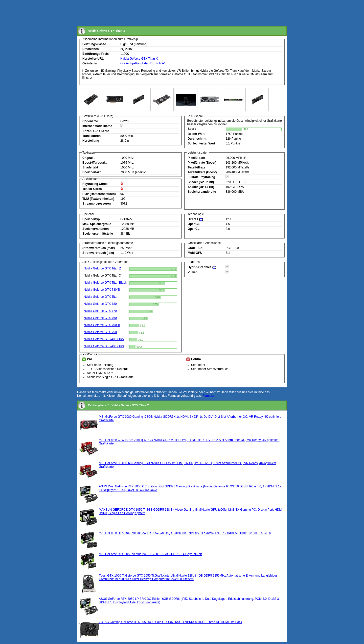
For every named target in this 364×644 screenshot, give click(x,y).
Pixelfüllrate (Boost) (202, 163)
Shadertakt (90, 167)
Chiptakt (88, 158)
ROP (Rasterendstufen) (99, 194)
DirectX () (195, 219)
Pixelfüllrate (196, 158)
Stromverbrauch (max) (99, 248)
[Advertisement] (169, 13)
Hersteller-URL (93, 59)
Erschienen (91, 49)
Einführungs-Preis (96, 54)
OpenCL (194, 229)
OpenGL (194, 224)
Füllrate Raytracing (201, 177)
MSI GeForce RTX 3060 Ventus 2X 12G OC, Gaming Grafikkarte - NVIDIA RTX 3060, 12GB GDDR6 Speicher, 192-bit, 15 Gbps (185, 533)
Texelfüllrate (196, 167)
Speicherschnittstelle (98, 234)
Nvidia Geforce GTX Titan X (139, 59)
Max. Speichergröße (97, 224)
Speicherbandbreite (202, 192)
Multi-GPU (195, 253)
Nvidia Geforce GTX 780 (100, 304)
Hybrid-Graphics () (202, 267)
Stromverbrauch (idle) (98, 253)
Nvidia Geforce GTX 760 (100, 318)
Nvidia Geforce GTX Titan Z (102, 268)
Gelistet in (90, 63)
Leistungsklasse (94, 44)
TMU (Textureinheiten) (98, 199)
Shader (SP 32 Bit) (201, 182)
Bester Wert (196, 134)
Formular (209, 396)
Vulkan (192, 272)
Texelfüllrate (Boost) (202, 172)
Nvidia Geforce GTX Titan (101, 297)
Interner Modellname (97, 126)
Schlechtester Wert (201, 143)
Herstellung (91, 141)
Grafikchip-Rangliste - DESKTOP (143, 63)
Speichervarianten (96, 229)
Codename (90, 121)
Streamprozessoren (97, 204)
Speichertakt (92, 172)
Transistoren (92, 136)
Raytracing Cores (95, 184)
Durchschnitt (197, 139)
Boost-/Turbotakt (95, 163)
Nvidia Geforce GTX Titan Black (105, 283)
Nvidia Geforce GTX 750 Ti (102, 325)
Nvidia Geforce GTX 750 (100, 332)
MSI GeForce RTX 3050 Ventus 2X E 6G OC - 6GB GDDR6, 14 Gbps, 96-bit (150, 554)
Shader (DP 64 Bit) (201, 187)
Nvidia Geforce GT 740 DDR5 (104, 339)
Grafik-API (195, 248)
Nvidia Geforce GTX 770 (100, 311)
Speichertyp (91, 219)
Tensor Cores (92, 189)
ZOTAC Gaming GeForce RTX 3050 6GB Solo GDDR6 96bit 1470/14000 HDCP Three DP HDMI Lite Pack (170, 622)
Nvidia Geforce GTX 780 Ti (102, 290)
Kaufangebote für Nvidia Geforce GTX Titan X (118, 405)
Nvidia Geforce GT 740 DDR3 (104, 346)
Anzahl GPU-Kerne (96, 131)
